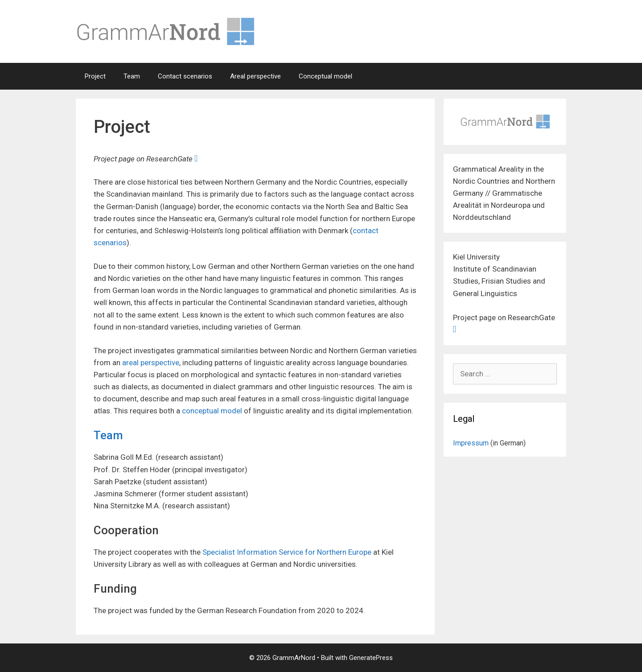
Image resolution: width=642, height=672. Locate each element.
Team (132, 76)
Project (95, 76)
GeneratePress (371, 658)
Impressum (471, 443)
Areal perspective (255, 76)
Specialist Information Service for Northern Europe (287, 552)
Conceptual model (325, 76)
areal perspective (151, 363)
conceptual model (212, 411)
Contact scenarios (185, 76)
